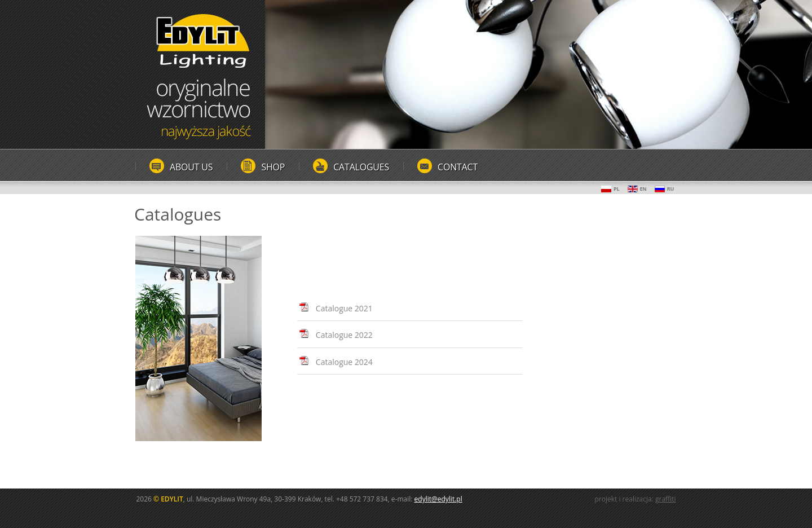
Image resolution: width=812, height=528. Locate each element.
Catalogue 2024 (344, 362)
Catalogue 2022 (344, 335)
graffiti (666, 499)
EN (637, 189)
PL (610, 189)
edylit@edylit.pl (438, 499)
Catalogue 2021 (344, 308)
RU (664, 189)
